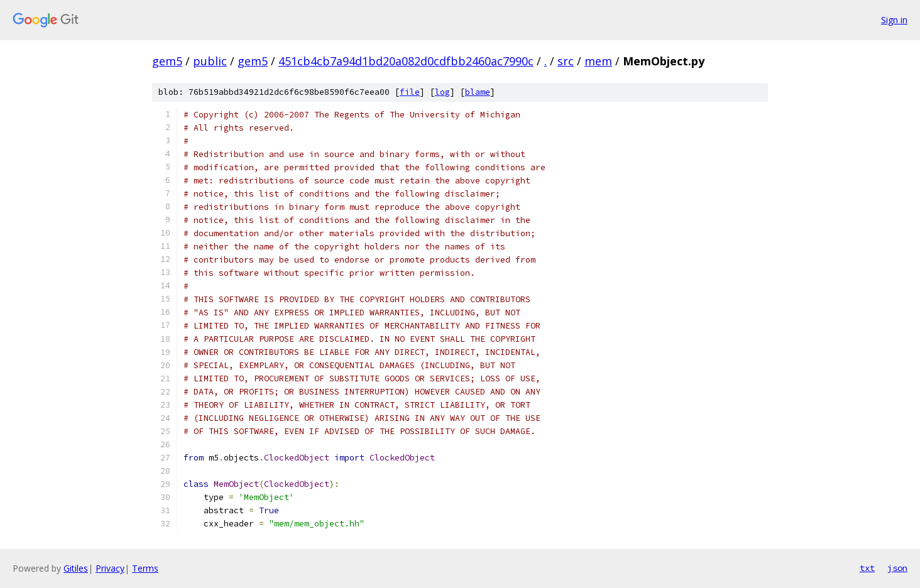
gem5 (167, 61)
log (442, 92)
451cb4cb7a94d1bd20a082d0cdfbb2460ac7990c (406, 61)
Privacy (110, 568)
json (897, 568)
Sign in (894, 20)
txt (867, 568)
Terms (145, 568)
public (210, 61)
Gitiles (76, 568)
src (566, 61)
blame (478, 92)
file (410, 92)
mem (598, 61)
